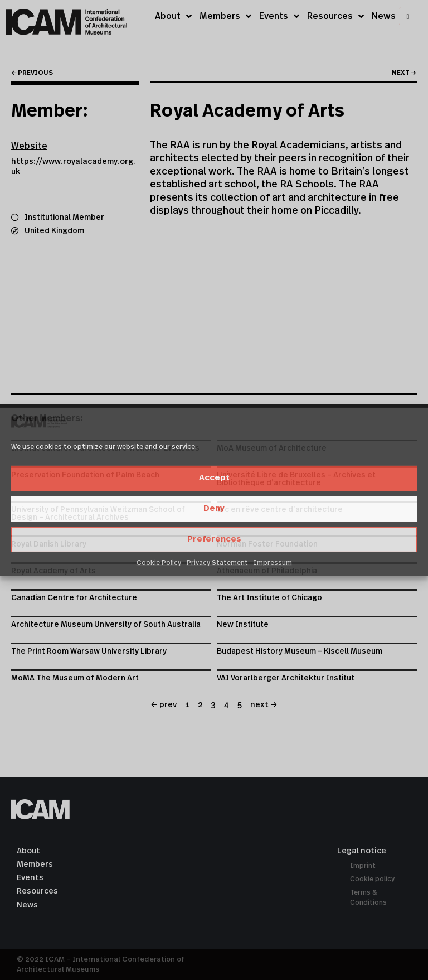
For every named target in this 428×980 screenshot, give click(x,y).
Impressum (273, 563)
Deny (214, 508)
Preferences (214, 539)
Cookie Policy (159, 563)
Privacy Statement (217, 563)
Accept (214, 478)
